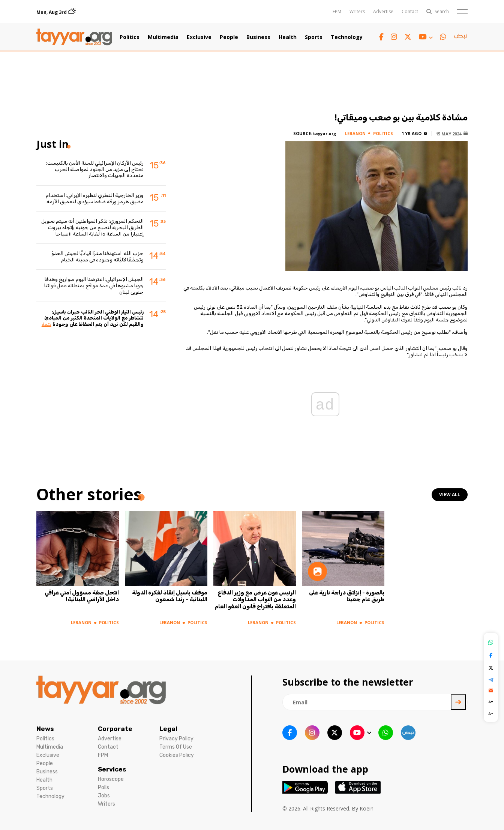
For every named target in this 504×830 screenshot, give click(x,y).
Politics (130, 37)
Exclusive (199, 37)
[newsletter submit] (458, 702)
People (229, 37)
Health (288, 37)
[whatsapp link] (443, 37)
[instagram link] (394, 37)
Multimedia (163, 37)
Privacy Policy (176, 739)
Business (258, 37)
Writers (357, 11)
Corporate (115, 729)
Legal (168, 729)
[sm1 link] (460, 37)
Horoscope (111, 779)
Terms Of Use (176, 747)
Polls (103, 787)
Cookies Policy (177, 755)
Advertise (383, 11)
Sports (314, 37)
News (45, 729)
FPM (337, 11)
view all (450, 495)
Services (112, 769)
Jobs (104, 796)
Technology (347, 37)
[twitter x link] (408, 37)
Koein (367, 808)
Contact (410, 11)
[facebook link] (381, 37)
